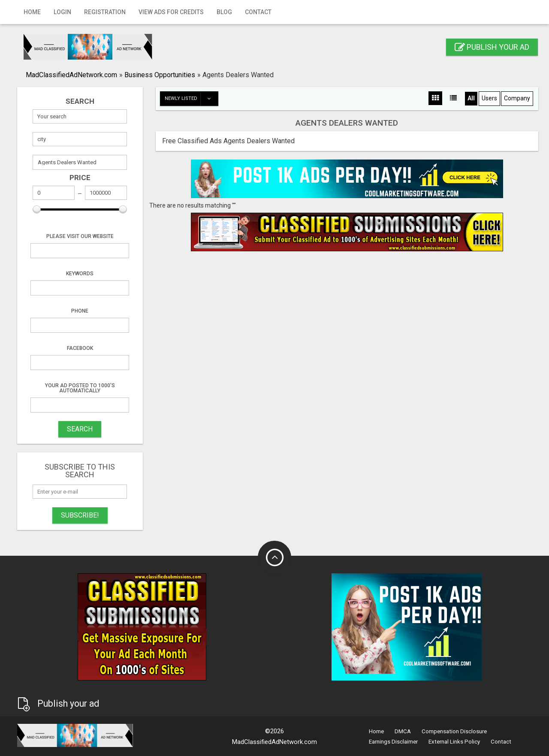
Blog (224, 12)
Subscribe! (80, 515)
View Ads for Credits (171, 12)
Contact (258, 12)
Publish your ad (492, 47)
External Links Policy (454, 742)
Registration (105, 12)
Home (32, 12)
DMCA (403, 731)
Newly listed (191, 99)
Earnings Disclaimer (393, 742)
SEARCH (80, 429)
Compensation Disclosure (454, 731)
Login (62, 12)
